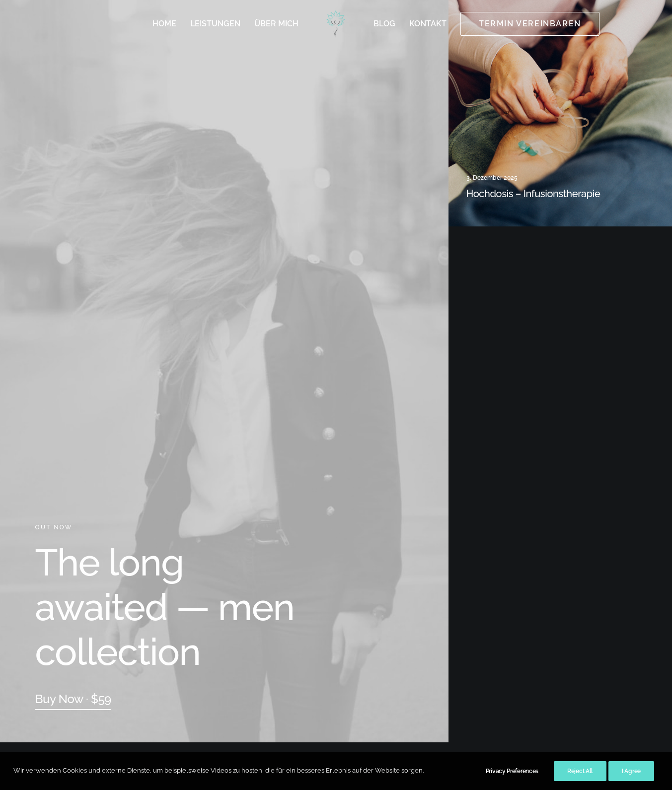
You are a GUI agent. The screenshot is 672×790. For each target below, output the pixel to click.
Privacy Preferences (512, 780)
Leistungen (215, 24)
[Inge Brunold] (336, 24)
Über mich (276, 24)
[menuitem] (164, 24)
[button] (73, 699)
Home (164, 24)
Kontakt (428, 24)
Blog (384, 24)
